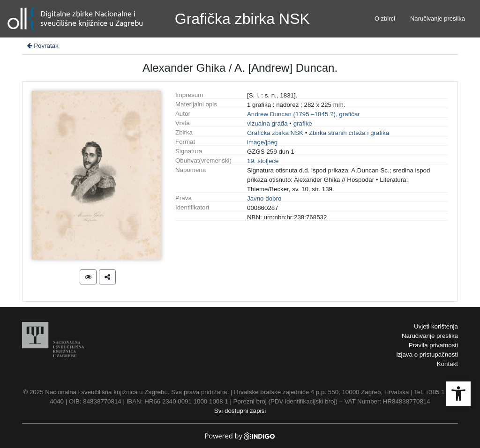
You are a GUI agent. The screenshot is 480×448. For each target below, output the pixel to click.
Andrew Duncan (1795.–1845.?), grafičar (304, 114)
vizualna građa (267, 123)
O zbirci (385, 19)
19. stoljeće (263, 161)
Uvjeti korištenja (436, 326)
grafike (303, 123)
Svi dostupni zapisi (240, 411)
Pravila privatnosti (433, 345)
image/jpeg (262, 142)
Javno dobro (264, 198)
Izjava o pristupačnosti (427, 355)
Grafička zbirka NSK (275, 133)
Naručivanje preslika (438, 19)
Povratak (42, 46)
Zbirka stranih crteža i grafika (349, 133)
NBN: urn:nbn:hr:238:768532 (287, 217)
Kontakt (447, 364)
